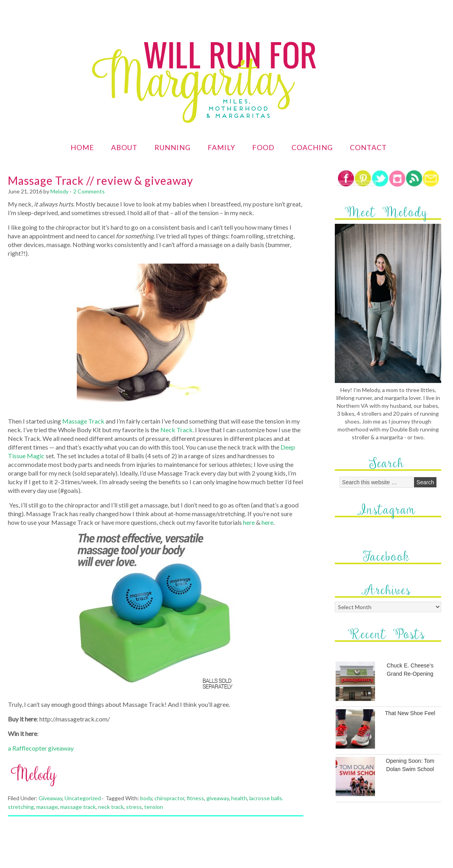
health (239, 798)
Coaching (312, 147)
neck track (111, 807)
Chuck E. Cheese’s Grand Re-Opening (410, 670)
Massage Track (83, 421)
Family (221, 147)
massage (47, 807)
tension (154, 807)
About (124, 147)
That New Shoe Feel (410, 713)
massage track (78, 807)
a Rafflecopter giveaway (41, 748)
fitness (195, 798)
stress (134, 807)
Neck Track (176, 430)
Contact (368, 147)
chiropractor (169, 798)
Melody (59, 191)
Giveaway (50, 798)
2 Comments (89, 191)
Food (263, 147)
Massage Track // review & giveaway (100, 180)
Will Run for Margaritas (187, 58)
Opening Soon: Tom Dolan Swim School (410, 765)
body (146, 798)
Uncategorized (83, 798)
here (249, 522)
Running (173, 147)
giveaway (218, 798)
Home (82, 147)
